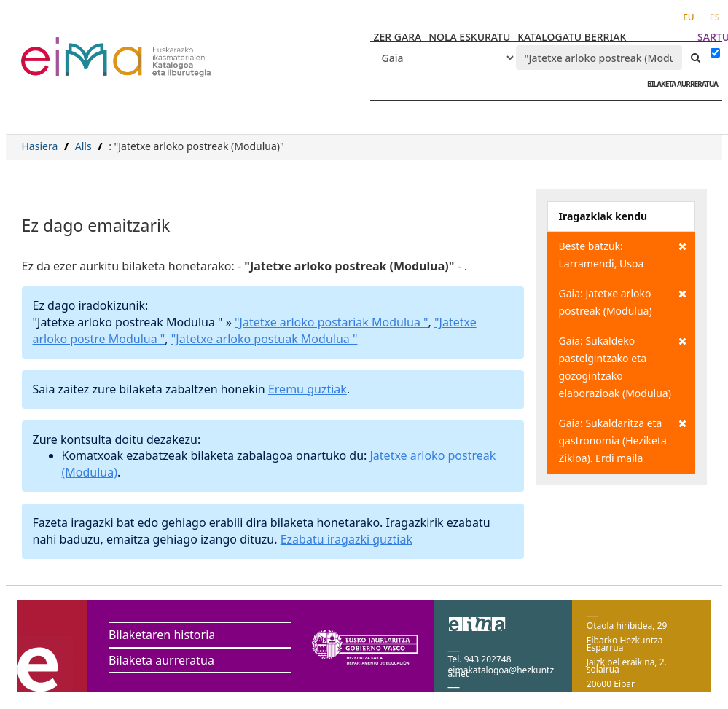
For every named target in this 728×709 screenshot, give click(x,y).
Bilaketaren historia (162, 635)
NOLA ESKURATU (469, 37)
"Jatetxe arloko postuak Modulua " (265, 339)
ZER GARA (398, 37)
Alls (83, 146)
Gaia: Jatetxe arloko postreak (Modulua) (623, 301)
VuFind (59, 48)
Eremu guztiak (308, 389)
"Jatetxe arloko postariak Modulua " (332, 322)
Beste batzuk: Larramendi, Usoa (623, 254)
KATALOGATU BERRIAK (572, 37)
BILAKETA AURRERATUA (679, 84)
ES (715, 17)
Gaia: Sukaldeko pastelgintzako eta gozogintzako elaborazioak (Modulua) (623, 366)
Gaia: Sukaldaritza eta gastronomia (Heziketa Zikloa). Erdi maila (623, 440)
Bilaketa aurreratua (161, 660)
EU (689, 17)
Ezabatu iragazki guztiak (347, 539)
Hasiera (40, 146)
